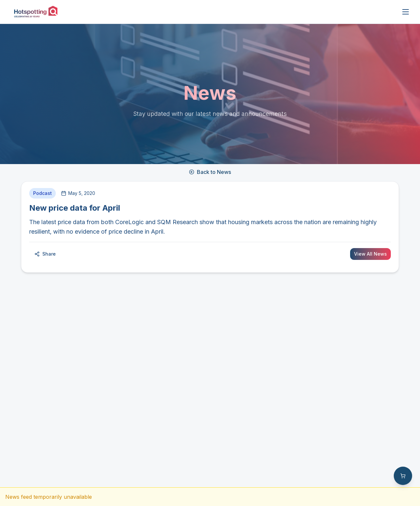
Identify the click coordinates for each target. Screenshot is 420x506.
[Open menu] (406, 12)
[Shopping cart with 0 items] (403, 476)
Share (45, 254)
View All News (370, 254)
